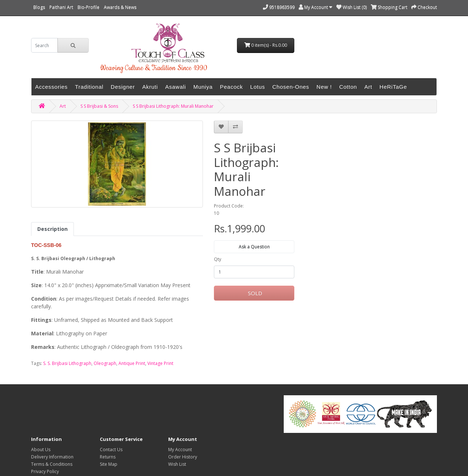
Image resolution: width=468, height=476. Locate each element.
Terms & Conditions (52, 464)
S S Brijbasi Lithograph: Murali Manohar (173, 106)
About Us (41, 450)
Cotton (348, 87)
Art (368, 87)
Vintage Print (160, 363)
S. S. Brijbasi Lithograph (67, 363)
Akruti (150, 87)
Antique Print (132, 363)
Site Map (109, 464)
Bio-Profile (88, 7)
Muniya (203, 87)
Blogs (39, 7)
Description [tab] (52, 229)
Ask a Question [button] (254, 247)
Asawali (176, 87)
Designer (123, 87)
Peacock (232, 87)
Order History (183, 457)
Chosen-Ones (291, 87)
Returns (108, 457)
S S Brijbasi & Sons (99, 106)
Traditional (89, 87)
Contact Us (111, 450)
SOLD (254, 293)
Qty (218, 259)
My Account (180, 450)
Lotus (257, 87)
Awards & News (120, 7)
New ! (324, 87)
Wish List (177, 464)
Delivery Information (52, 457)
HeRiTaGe (393, 87)
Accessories (51, 87)
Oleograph (105, 363)
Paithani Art (61, 7)
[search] (44, 45)
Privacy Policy (45, 471)
